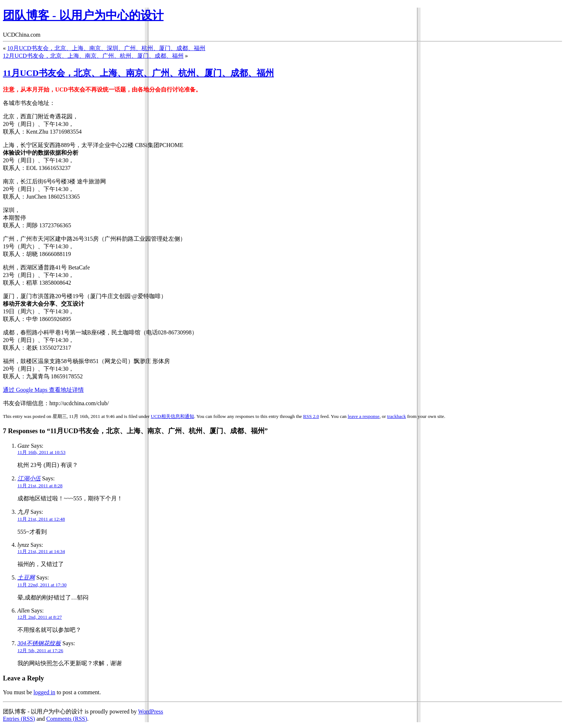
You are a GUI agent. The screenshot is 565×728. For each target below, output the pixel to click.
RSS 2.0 (311, 416)
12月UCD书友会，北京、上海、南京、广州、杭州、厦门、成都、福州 (93, 56)
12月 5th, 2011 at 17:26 (40, 650)
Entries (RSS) (19, 719)
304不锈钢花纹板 (39, 643)
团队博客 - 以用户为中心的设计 (83, 15)
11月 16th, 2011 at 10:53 (41, 452)
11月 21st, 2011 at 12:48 (41, 519)
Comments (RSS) (67, 719)
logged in (44, 692)
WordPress (151, 711)
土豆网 (26, 577)
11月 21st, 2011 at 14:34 (41, 551)
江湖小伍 (29, 478)
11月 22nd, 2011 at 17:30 (42, 585)
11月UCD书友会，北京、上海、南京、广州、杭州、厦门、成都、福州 (138, 73)
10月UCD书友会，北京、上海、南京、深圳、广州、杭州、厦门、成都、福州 (106, 48)
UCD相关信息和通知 (173, 416)
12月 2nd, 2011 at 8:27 (40, 617)
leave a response (363, 416)
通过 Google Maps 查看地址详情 (43, 390)
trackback (397, 416)
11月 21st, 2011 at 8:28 (40, 486)
